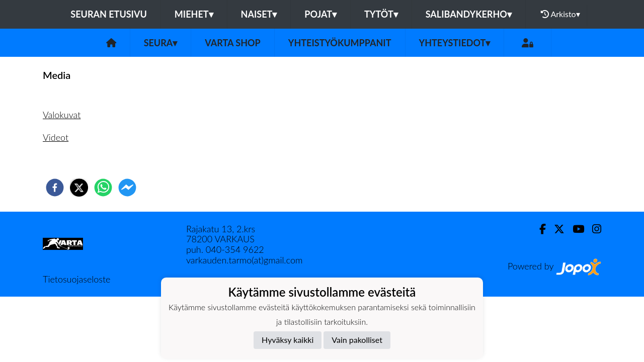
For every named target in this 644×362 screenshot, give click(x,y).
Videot (56, 137)
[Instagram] (593, 229)
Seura (161, 43)
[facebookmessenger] (127, 188)
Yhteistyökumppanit (340, 43)
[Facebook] (539, 229)
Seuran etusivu (109, 14)
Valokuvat (62, 115)
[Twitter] (555, 229)
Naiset (259, 14)
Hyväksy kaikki (288, 340)
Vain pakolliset (357, 340)
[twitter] (79, 188)
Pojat (320, 14)
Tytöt (381, 14)
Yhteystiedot (455, 43)
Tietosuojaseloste (76, 279)
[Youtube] (574, 229)
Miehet (194, 14)
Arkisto (560, 14)
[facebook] (55, 188)
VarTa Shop (232, 43)
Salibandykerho (469, 14)
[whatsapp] (103, 188)
